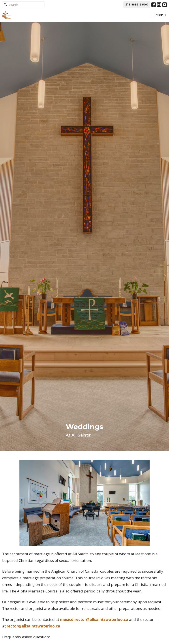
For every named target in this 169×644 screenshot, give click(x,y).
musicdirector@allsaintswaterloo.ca (94, 619)
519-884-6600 (137, 4)
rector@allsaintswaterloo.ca (33, 626)
